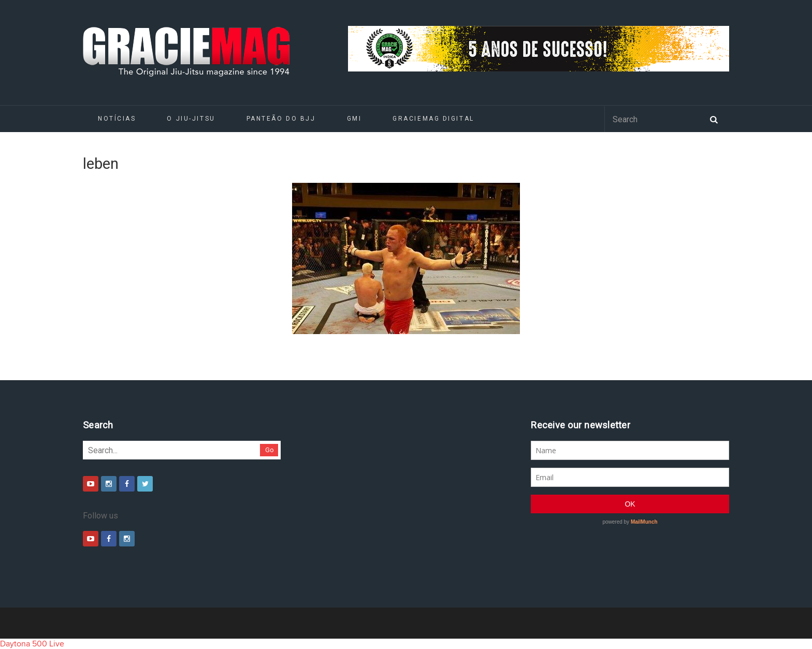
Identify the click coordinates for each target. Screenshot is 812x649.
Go (270, 450)
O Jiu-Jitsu (191, 119)
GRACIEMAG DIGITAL (433, 119)
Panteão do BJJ (281, 119)
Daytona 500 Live (32, 644)
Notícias (117, 119)
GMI (354, 119)
